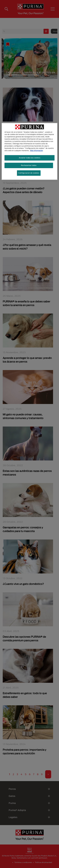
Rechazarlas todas (29, 165)
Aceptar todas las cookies (30, 158)
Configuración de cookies (29, 173)
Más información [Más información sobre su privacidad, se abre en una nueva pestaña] (36, 151)
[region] (30, 151)
